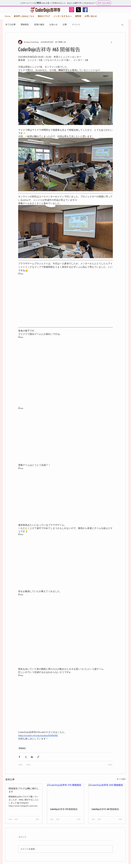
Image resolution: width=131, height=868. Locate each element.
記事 (65, 24)
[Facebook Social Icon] (85, 10)
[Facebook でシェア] (19, 757)
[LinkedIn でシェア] (32, 757)
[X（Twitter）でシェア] (26, 757)
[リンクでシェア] (38, 757)
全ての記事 (10, 24)
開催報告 (25, 24)
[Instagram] (72, 10)
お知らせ (53, 24)
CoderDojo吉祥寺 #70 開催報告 (64, 809)
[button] (122, 25)
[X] (78, 10)
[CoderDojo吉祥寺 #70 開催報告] (66, 794)
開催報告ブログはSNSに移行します (24, 790)
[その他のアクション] (111, 42)
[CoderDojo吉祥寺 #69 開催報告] (107, 794)
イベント (76, 24)
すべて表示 (121, 779)
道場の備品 (39, 24)
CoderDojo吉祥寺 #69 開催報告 (105, 809)
